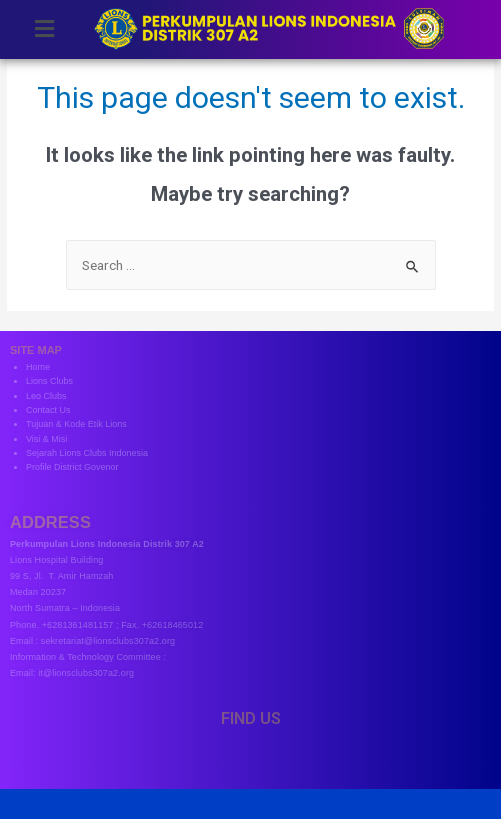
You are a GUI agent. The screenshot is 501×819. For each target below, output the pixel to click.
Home (38, 367)
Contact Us (48, 410)
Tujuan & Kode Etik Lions (76, 424)
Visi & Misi (46, 439)
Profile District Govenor (72, 467)
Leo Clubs (46, 396)
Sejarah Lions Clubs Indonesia (87, 453)
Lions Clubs (49, 381)
